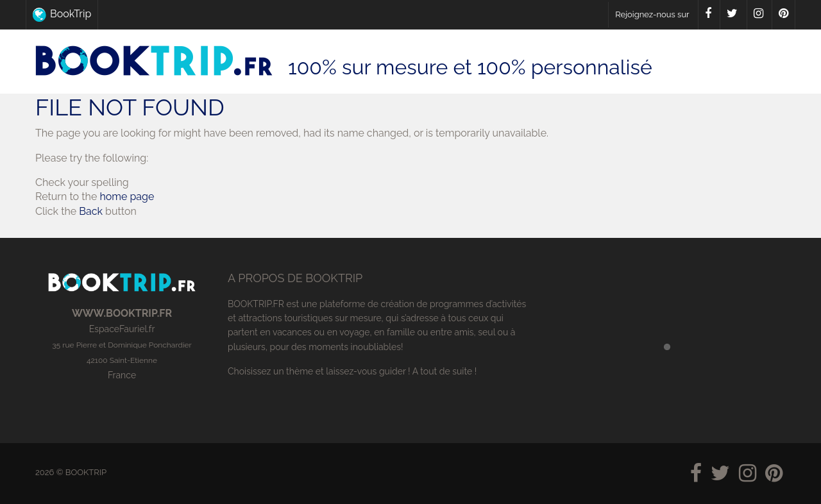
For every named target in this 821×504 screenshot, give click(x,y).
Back (91, 211)
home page (127, 197)
